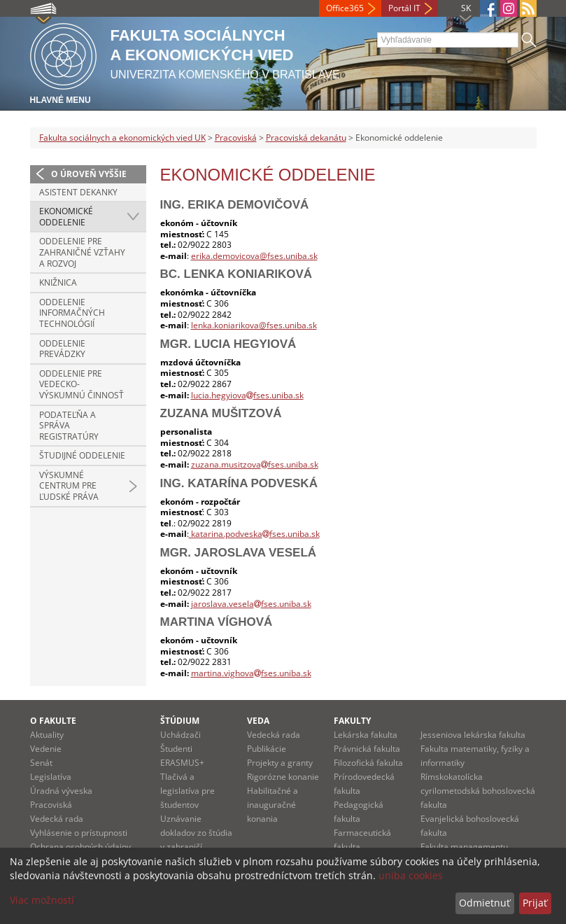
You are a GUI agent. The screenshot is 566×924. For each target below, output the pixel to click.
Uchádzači (181, 735)
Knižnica (58, 282)
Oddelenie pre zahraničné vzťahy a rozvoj (82, 252)
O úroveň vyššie (89, 174)
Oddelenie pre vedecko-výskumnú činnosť (82, 384)
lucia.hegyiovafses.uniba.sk (247, 395)
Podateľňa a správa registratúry (69, 426)
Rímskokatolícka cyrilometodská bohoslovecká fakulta (478, 791)
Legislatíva (51, 777)
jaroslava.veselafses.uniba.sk (251, 604)
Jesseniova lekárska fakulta (473, 735)
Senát (41, 763)
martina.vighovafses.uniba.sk (251, 673)
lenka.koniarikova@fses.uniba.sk (254, 325)
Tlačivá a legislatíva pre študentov (188, 791)
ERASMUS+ (182, 763)
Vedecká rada (57, 819)
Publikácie (267, 749)
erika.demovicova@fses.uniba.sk (254, 256)
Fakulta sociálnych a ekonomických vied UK (122, 138)
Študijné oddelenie (82, 455)
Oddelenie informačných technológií (72, 313)
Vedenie (46, 749)
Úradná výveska (61, 791)
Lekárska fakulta (366, 735)
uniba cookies (411, 875)
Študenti (176, 749)
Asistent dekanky (78, 192)
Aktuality (47, 735)
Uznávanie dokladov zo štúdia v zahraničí (196, 833)
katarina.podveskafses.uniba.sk (254, 534)
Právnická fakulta (367, 749)
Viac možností (42, 900)
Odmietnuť (484, 903)
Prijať (535, 903)
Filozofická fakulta (368, 763)
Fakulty (352, 721)
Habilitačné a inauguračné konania (273, 805)
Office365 (345, 8)
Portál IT (404, 8)
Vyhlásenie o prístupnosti (79, 833)
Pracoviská (236, 138)
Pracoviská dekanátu (306, 138)
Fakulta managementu (464, 847)
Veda (258, 721)
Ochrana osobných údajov (80, 847)
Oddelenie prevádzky (62, 349)
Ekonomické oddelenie (66, 217)
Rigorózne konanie (283, 777)
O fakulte (53, 721)
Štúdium (180, 721)
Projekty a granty (280, 763)
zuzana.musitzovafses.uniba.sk (255, 464)
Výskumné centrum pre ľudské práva (69, 486)
